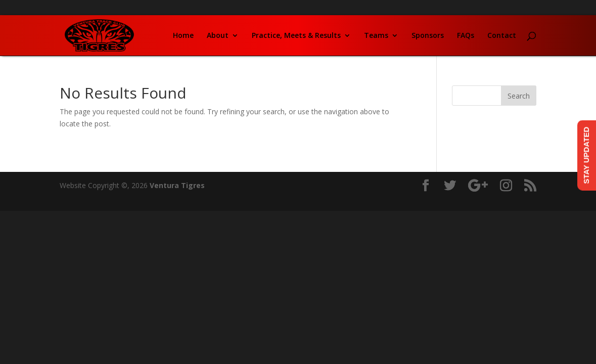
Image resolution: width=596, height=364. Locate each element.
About (218, 36)
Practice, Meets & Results (296, 36)
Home (183, 36)
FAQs (466, 36)
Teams (376, 36)
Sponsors (428, 36)
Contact (502, 36)
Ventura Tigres (177, 185)
